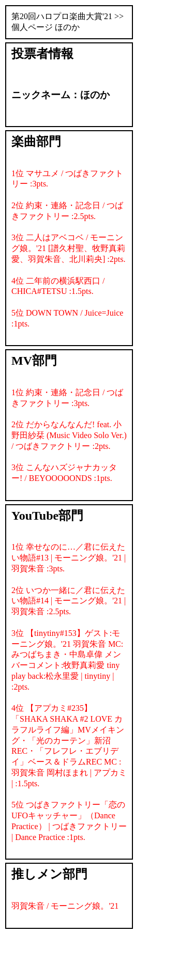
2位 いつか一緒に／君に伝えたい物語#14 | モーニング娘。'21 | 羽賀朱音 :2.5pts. (69, 601)
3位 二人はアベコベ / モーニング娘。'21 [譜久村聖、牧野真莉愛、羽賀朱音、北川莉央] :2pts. (68, 248)
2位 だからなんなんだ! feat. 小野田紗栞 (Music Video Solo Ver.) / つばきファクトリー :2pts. (69, 435)
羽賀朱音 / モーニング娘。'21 (65, 906)
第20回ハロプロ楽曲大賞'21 (62, 16)
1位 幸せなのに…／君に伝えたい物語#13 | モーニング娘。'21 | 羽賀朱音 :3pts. (69, 558)
